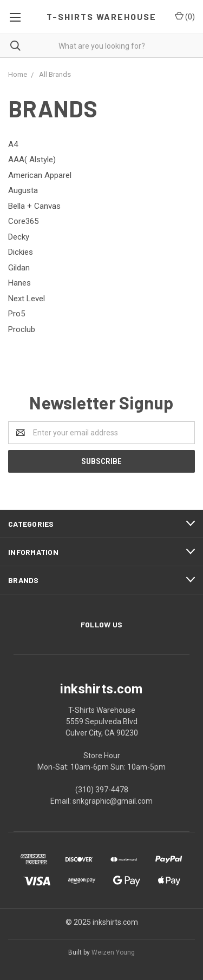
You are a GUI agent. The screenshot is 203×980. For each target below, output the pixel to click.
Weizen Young (113, 952)
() (185, 16)
